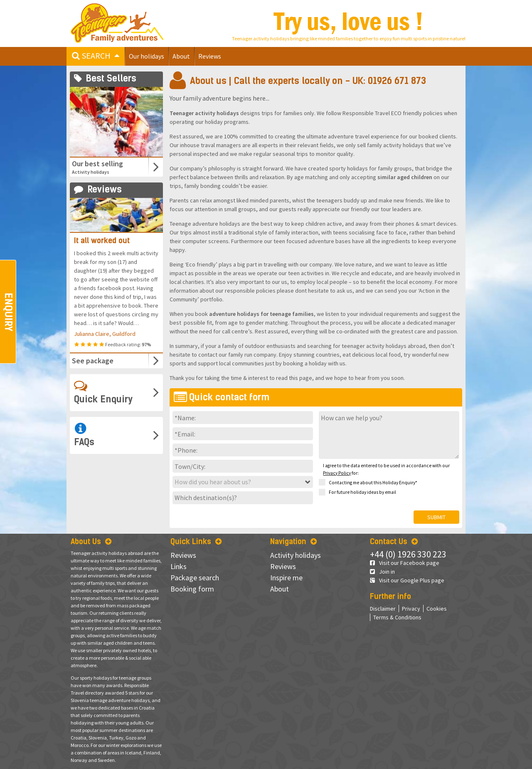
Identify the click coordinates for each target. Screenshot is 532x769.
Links (179, 566)
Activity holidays (296, 555)
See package (93, 361)
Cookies (437, 609)
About (181, 56)
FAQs (84, 435)
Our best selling (107, 167)
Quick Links (196, 542)
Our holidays (147, 56)
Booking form (192, 589)
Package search (195, 578)
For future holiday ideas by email (357, 493)
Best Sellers (105, 78)
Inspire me (286, 578)
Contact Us (394, 542)
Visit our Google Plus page (407, 580)
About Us (91, 542)
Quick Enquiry (103, 392)
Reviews (210, 56)
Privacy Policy (337, 473)
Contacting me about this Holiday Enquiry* (368, 483)
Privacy (411, 609)
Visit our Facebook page (405, 563)
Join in (382, 572)
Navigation (293, 542)
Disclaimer (383, 609)
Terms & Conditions (397, 617)
